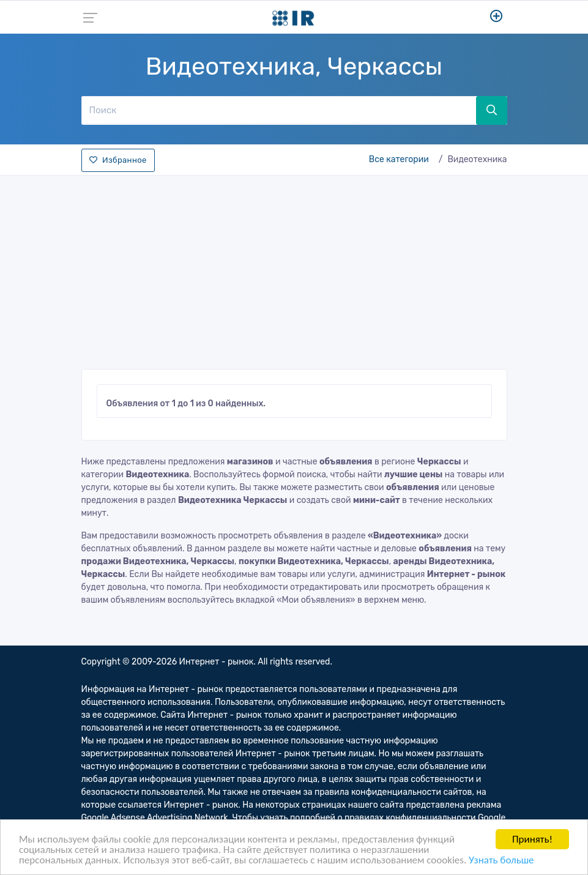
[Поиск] (279, 110)
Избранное (118, 160)
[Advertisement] (294, 269)
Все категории (399, 159)
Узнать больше (501, 861)
